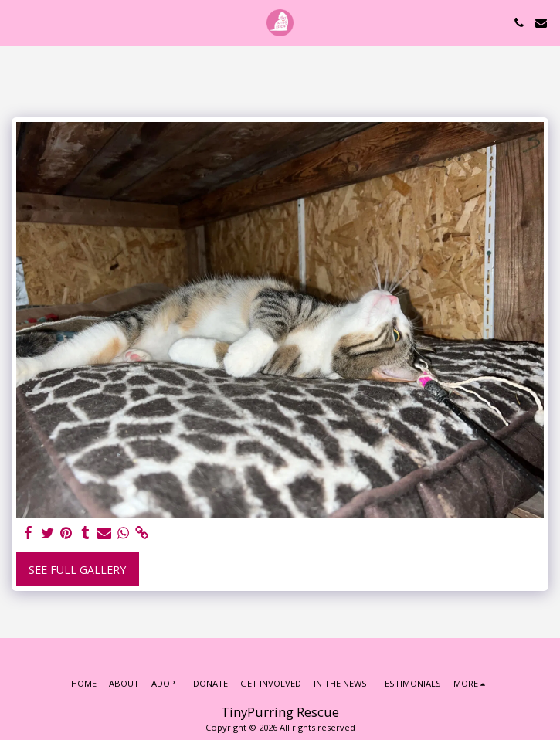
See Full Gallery (77, 570)
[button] (17, 22)
